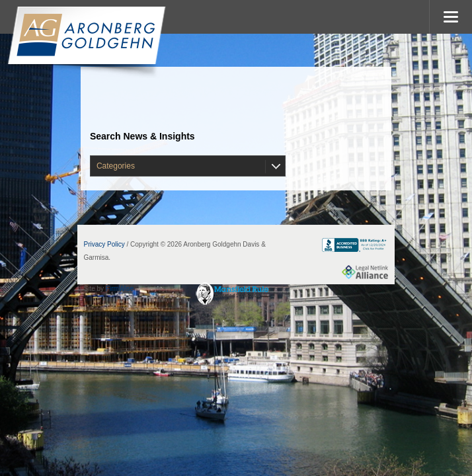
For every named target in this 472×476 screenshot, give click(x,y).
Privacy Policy (104, 244)
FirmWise (120, 289)
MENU (451, 17)
